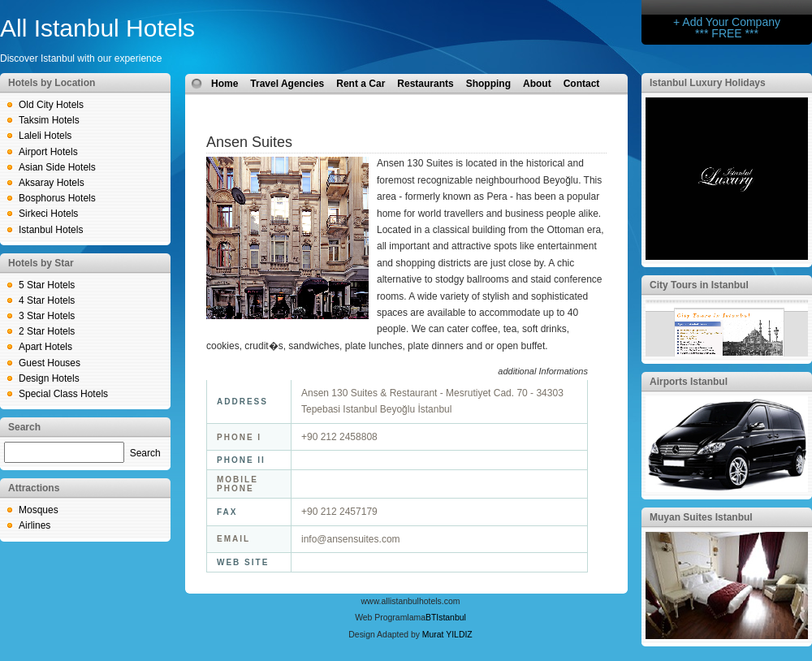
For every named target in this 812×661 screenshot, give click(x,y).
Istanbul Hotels (51, 230)
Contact (582, 84)
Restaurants (425, 84)
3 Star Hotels (47, 316)
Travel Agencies (287, 84)
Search (145, 453)
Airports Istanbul (689, 382)
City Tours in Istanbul (699, 285)
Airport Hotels (48, 152)
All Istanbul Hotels (97, 28)
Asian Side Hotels (57, 167)
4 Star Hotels (47, 300)
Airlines (35, 525)
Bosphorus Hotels (57, 198)
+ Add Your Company (727, 22)
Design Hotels (49, 378)
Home (225, 84)
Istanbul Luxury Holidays (708, 83)
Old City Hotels (51, 105)
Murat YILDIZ (447, 635)
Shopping (488, 84)
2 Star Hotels (47, 331)
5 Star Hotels (47, 285)
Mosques (39, 510)
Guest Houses (50, 363)
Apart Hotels (45, 347)
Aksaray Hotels (52, 183)
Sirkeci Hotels (48, 214)
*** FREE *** (727, 33)
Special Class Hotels (63, 394)
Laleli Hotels (45, 136)
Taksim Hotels (49, 120)
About (537, 84)
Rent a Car (361, 84)
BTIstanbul (446, 618)
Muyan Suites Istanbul (701, 517)
